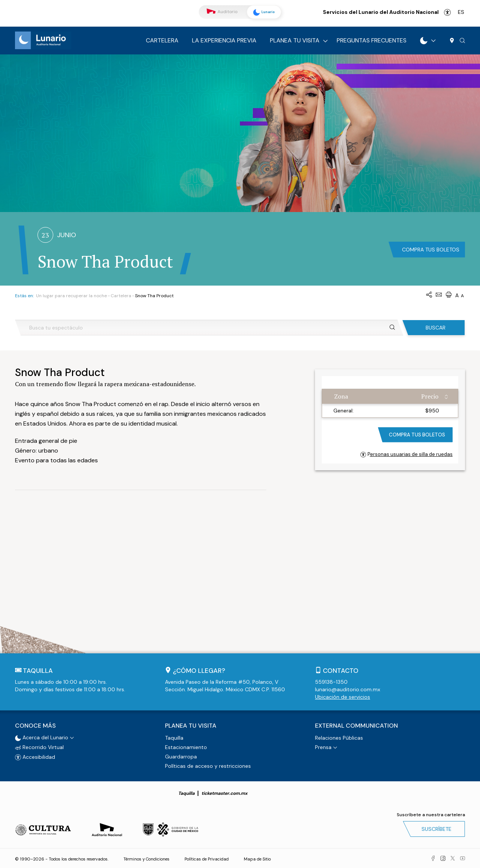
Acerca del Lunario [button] (42, 737)
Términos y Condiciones (146, 859)
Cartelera (162, 40)
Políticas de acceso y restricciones (208, 766)
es (461, 12)
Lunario (262, 12)
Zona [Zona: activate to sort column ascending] (341, 396)
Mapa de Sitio (257, 859)
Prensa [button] (323, 747)
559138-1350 (331, 682)
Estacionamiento (186, 747)
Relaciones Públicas (339, 737)
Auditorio (222, 12)
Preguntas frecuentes (372, 40)
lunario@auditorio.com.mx (348, 689)
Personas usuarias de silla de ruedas (406, 454)
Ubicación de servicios (343, 697)
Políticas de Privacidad (207, 859)
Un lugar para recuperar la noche (71, 296)
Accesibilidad (447, 12)
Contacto (341, 671)
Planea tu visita (295, 40)
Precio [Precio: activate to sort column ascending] (430, 396)
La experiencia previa (224, 40)
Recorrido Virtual (39, 747)
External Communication (356, 725)
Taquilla (174, 737)
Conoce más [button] (35, 725)
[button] (462, 41)
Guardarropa (181, 756)
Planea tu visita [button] (191, 725)
